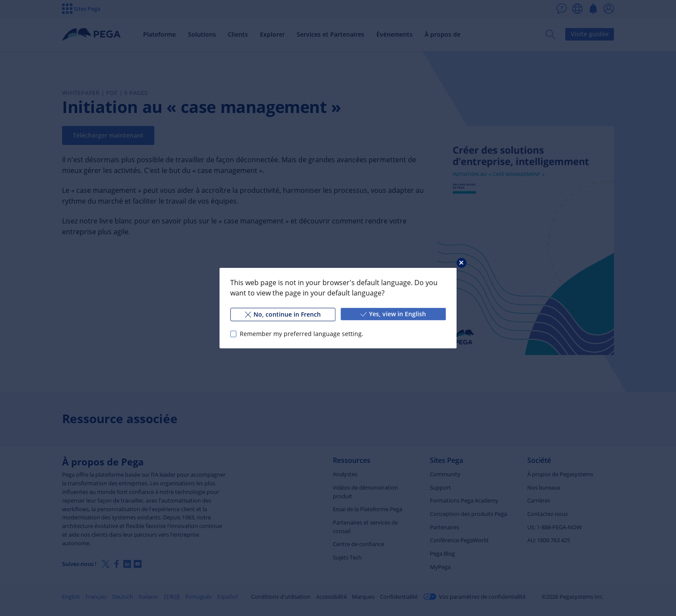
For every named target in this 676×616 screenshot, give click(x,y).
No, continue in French (283, 314)
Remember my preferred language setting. (302, 334)
